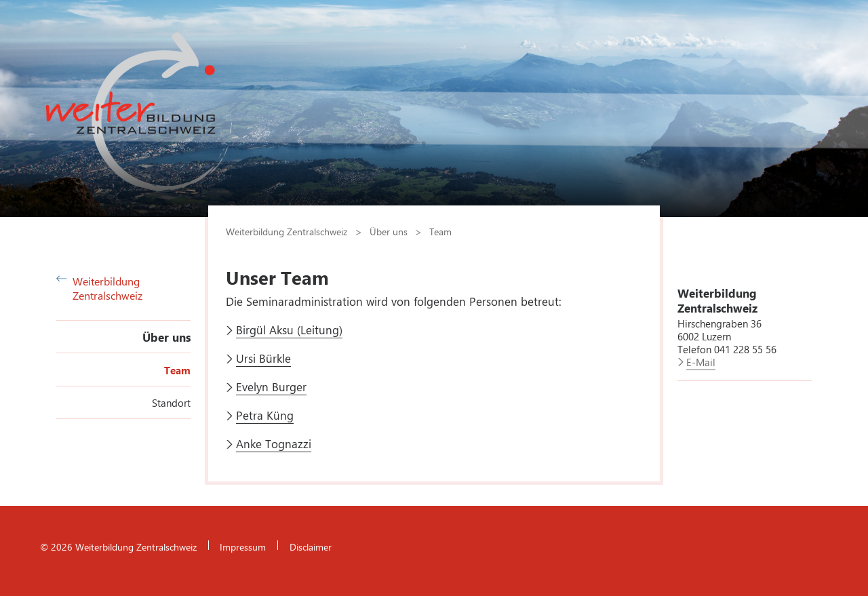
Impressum (243, 547)
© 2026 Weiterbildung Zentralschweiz (118, 547)
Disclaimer (311, 547)
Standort (171, 403)
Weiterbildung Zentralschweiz (99, 288)
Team (177, 370)
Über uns (166, 337)
